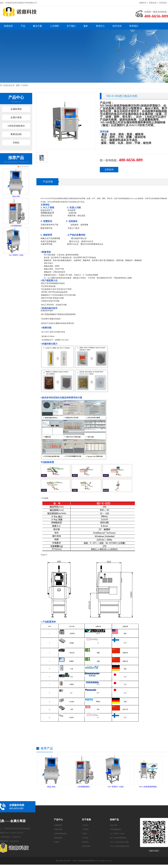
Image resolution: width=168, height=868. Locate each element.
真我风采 (85, 842)
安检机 (16, 143)
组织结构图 (86, 846)
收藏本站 (143, 3)
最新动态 (153, 3)
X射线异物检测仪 (16, 126)
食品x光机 (16, 196)
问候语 (84, 834)
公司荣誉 (85, 829)
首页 (18, 85)
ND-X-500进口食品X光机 (119, 842)
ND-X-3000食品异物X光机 (120, 846)
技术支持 (117, 26)
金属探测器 (16, 109)
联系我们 (134, 26)
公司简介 (85, 825)
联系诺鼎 (163, 3)
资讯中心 (100, 26)
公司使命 (85, 838)
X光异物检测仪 (16, 226)
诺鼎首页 (8, 26)
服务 (86, 26)
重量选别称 (16, 134)
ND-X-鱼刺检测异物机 (148, 787)
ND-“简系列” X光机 (16, 255)
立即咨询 (109, 170)
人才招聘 (54, 26)
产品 (23, 26)
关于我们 (71, 26)
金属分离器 (16, 117)
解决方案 (38, 26)
